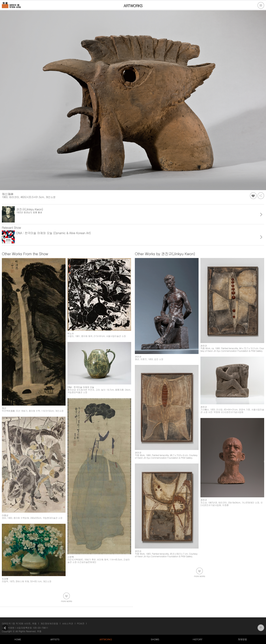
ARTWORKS (106, 639)
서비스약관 (68, 623)
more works (66, 601)
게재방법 (242, 639)
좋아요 (253, 196)
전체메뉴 (261, 5)
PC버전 (81, 623)
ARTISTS (55, 639)
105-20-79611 (40, 628)
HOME (18, 639)
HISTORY (197, 639)
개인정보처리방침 (49, 623)
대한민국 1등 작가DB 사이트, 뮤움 (19, 623)
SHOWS (155, 639)
